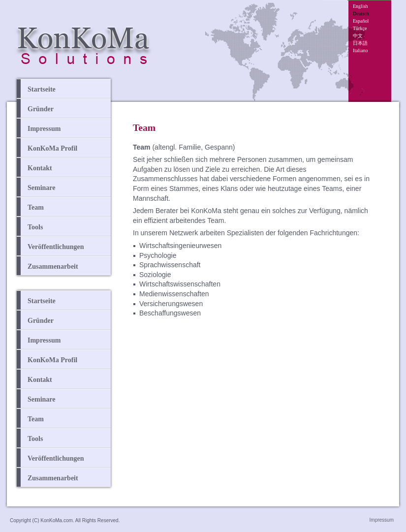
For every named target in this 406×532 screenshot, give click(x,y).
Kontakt (40, 168)
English (360, 6)
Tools (35, 227)
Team (36, 207)
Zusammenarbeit (53, 266)
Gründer (41, 109)
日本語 (360, 43)
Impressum (44, 129)
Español (361, 21)
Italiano (360, 50)
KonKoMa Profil (52, 148)
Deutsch (361, 14)
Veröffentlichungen (56, 247)
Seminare (42, 188)
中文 (358, 36)
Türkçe (360, 28)
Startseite (42, 89)
